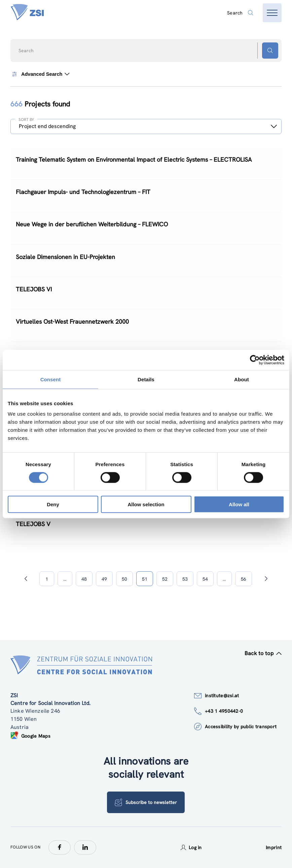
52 (165, 579)
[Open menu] (272, 13)
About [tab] (242, 379)
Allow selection (146, 504)
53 (185, 579)
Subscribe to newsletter (146, 802)
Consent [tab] (51, 379)
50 (124, 579)
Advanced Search (40, 74)
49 (104, 579)
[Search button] (270, 51)
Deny (53, 504)
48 (84, 579)
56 (244, 579)
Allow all (239, 504)
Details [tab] (146, 379)
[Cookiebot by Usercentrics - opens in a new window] (255, 360)
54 (205, 579)
